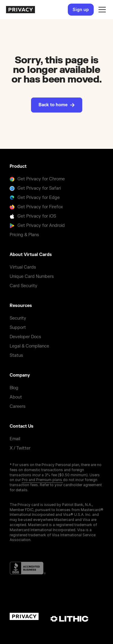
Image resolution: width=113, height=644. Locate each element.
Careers (17, 406)
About (16, 397)
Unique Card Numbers (32, 277)
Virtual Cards (23, 267)
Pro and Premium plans (42, 480)
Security (18, 318)
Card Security (24, 286)
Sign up (81, 9)
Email (15, 439)
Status (16, 355)
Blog (14, 388)
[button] (101, 10)
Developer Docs (25, 337)
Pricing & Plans (24, 235)
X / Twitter (20, 448)
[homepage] (20, 10)
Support (18, 328)
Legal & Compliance (29, 346)
